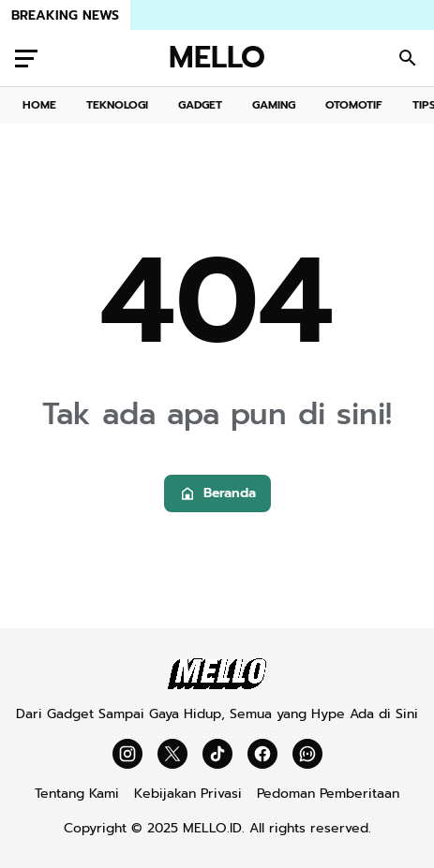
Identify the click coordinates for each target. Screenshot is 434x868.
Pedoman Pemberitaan (328, 794)
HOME (39, 105)
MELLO (217, 58)
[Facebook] (262, 754)
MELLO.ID (212, 828)
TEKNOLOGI (117, 105)
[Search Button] (408, 58)
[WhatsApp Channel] (307, 754)
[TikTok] (217, 754)
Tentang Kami (77, 794)
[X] (172, 754)
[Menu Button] (26, 58)
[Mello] (217, 685)
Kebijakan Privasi (188, 794)
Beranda (217, 493)
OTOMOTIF (354, 105)
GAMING (274, 105)
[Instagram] (127, 754)
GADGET (200, 105)
